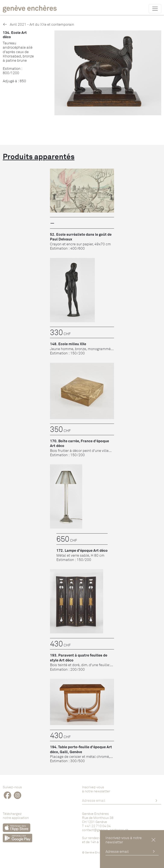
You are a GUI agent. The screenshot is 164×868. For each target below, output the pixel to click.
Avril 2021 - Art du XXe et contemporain (38, 24)
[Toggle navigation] (155, 9)
